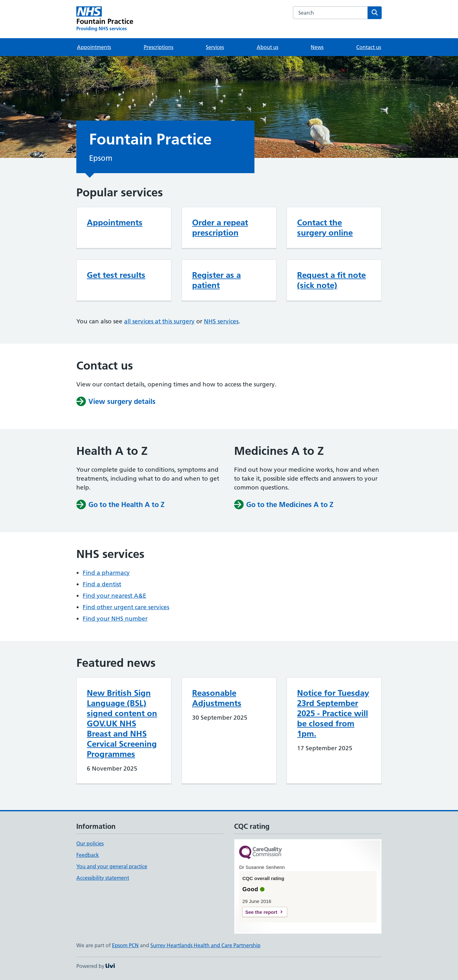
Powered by (96, 966)
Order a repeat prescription (220, 228)
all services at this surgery (159, 321)
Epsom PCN (125, 945)
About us (267, 47)
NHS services (221, 321)
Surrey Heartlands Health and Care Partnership (205, 945)
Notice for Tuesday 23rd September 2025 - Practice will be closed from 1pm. (333, 713)
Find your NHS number (115, 619)
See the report (261, 912)
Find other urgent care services (126, 607)
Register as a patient (216, 280)
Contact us (369, 47)
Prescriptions (159, 47)
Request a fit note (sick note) (331, 280)
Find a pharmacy (106, 573)
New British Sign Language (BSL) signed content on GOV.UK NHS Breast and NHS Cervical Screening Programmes (122, 723)
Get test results (116, 275)
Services (215, 47)
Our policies (90, 843)
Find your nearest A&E (114, 596)
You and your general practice (112, 866)
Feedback (88, 855)
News (317, 47)
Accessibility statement (103, 878)
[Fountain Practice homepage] (105, 19)
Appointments (94, 47)
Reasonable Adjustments (217, 698)
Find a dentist (102, 584)
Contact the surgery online (325, 228)
